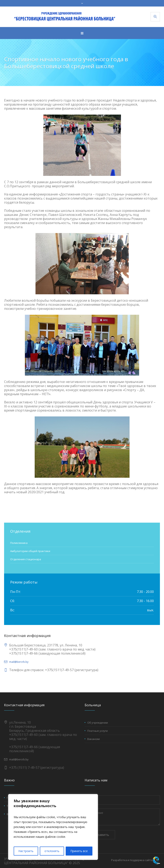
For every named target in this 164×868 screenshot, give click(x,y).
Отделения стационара (26, 559)
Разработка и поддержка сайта (132, 860)
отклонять (52, 851)
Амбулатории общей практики (30, 551)
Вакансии (94, 739)
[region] (53, 827)
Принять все (79, 851)
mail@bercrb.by (19, 662)
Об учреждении (98, 723)
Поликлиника (19, 543)
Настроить (26, 851)
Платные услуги (98, 731)
